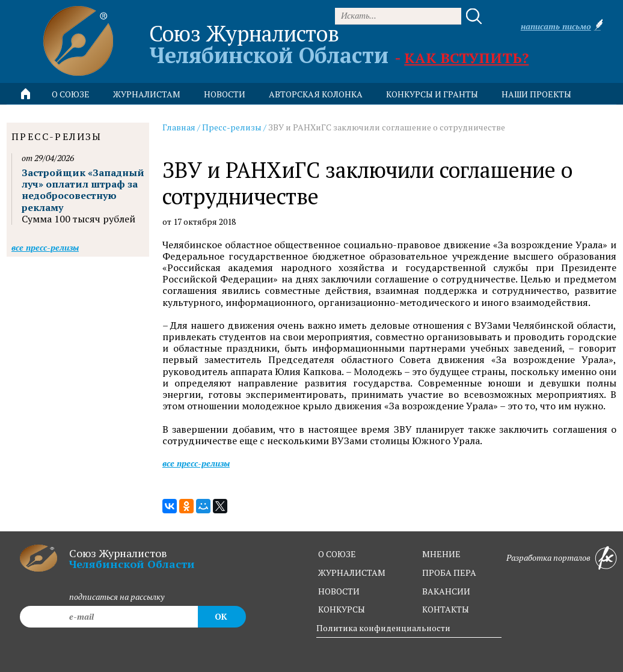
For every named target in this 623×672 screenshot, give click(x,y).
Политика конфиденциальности (383, 628)
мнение (441, 554)
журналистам (352, 573)
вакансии (446, 591)
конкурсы (342, 609)
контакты (446, 609)
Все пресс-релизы (196, 463)
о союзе (337, 554)
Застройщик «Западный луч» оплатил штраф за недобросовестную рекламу (83, 190)
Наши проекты (536, 94)
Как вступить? (466, 58)
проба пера (449, 573)
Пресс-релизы (232, 127)
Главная (179, 127)
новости (225, 94)
